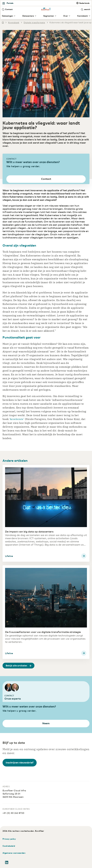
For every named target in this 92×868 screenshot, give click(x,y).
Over (67, 16)
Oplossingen (9, 16)
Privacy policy (9, 839)
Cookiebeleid (9, 846)
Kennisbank (84, 16)
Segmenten (50, 16)
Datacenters (29, 16)
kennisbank (14, 22)
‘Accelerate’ (17, 419)
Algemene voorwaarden (14, 853)
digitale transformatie (34, 22)
